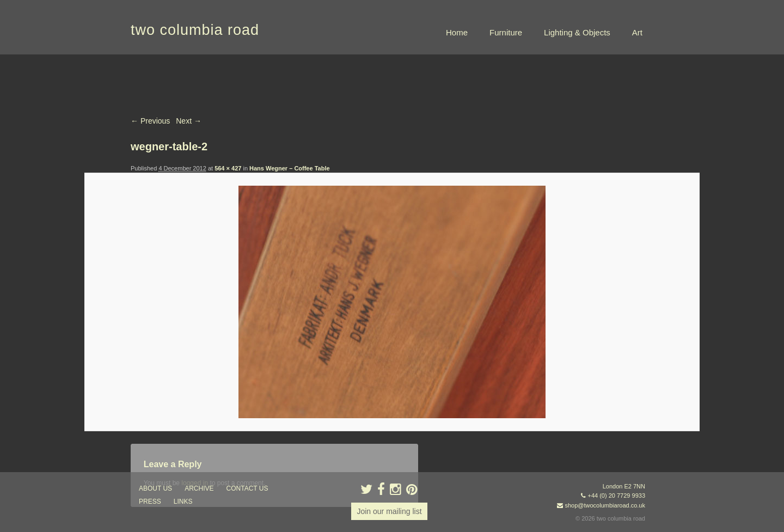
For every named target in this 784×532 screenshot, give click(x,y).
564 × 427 (228, 168)
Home (457, 32)
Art (637, 32)
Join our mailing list (389, 511)
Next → (189, 121)
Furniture (506, 32)
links (183, 502)
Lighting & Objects (577, 32)
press (150, 502)
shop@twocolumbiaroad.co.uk (605, 505)
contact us (247, 488)
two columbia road (195, 30)
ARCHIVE (199, 488)
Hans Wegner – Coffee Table (290, 168)
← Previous (150, 121)
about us (155, 488)
